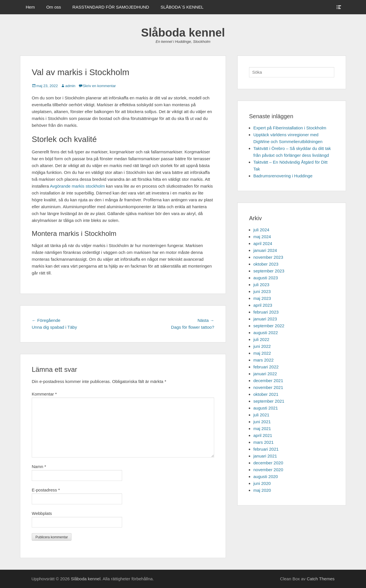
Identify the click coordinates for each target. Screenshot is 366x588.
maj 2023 (262, 298)
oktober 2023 (266, 264)
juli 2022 (261, 339)
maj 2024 (262, 237)
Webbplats (42, 513)
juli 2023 (261, 285)
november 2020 (268, 470)
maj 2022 (262, 353)
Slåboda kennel (183, 33)
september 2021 (269, 401)
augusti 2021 (266, 408)
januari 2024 (265, 250)
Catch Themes (321, 579)
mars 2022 (263, 360)
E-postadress (46, 490)
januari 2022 (265, 374)
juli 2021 (261, 415)
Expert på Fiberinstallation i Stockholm (290, 128)
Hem (30, 7)
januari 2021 (265, 456)
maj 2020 (262, 490)
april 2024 (263, 243)
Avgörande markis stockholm (77, 186)
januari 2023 (265, 319)
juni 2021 (262, 422)
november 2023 (268, 257)
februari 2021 (266, 449)
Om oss (54, 7)
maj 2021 (262, 429)
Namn (39, 466)
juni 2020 (262, 483)
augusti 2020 (266, 476)
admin (70, 86)
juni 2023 (262, 291)
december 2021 (268, 381)
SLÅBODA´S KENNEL (182, 7)
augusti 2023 (266, 278)
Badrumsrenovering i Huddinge (283, 176)
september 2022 (269, 326)
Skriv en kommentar (100, 86)
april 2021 (263, 435)
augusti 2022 (266, 333)
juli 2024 (261, 230)
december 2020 (268, 463)
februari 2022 (266, 367)
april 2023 (263, 305)
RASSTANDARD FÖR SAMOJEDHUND (111, 7)
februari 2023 (266, 312)
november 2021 (268, 387)
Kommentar (44, 394)
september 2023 (269, 271)
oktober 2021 (266, 394)
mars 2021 (263, 442)
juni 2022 (262, 346)
